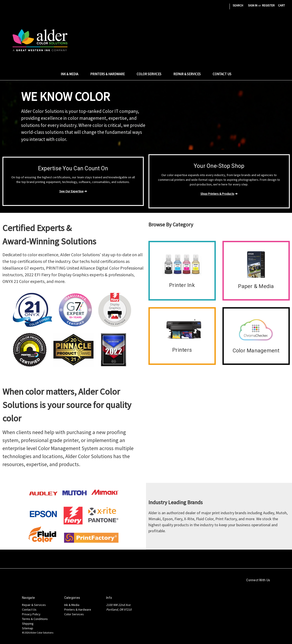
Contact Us (222, 74)
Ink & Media (72, 74)
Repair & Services (189, 74)
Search (238, 5)
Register (268, 5)
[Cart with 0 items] (281, 5)
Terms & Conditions (35, 619)
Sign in (253, 5)
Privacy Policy (31, 614)
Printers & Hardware (110, 74)
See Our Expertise (71, 191)
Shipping (28, 624)
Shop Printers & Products (217, 194)
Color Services (151, 74)
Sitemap (28, 628)
